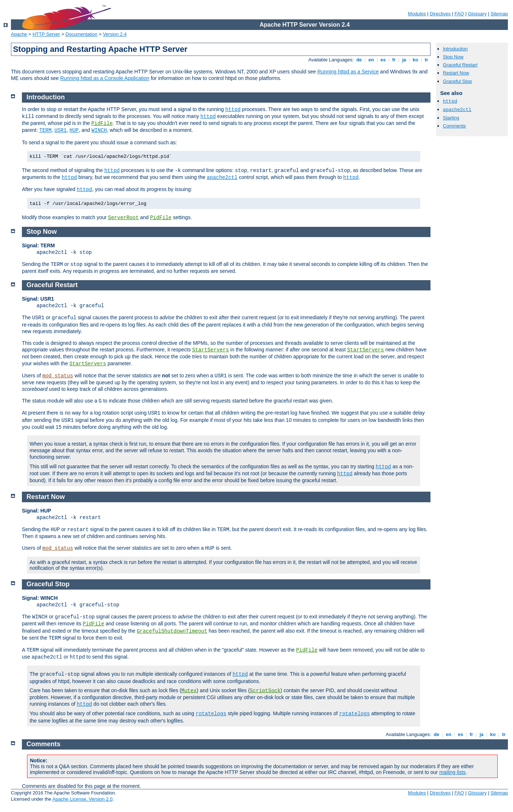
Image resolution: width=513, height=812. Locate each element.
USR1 (61, 130)
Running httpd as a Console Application (105, 78)
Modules (417, 14)
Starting (451, 118)
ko (416, 60)
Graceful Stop (458, 81)
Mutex (189, 691)
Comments (454, 126)
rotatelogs (211, 714)
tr (427, 60)
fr (394, 60)
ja (404, 60)
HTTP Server (46, 34)
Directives (440, 14)
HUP (74, 130)
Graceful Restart (460, 65)
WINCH (99, 130)
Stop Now (453, 57)
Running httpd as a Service (348, 72)
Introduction (455, 49)
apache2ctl (457, 110)
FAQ (459, 14)
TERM (45, 130)
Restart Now (456, 73)
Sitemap (499, 14)
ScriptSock (265, 691)
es (383, 60)
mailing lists (452, 772)
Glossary (477, 14)
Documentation (81, 34)
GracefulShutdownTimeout (172, 631)
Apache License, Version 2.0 (82, 799)
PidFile (102, 123)
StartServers (210, 350)
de (359, 60)
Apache (19, 34)
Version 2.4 (115, 34)
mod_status (58, 376)
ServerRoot (123, 218)
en (371, 60)
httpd (450, 101)
